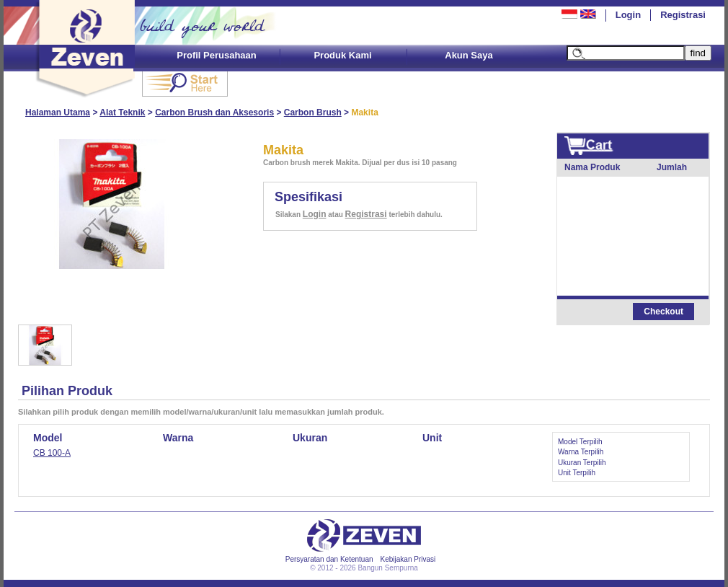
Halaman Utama (58, 112)
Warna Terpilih (581, 452)
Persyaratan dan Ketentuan (329, 559)
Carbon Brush (313, 112)
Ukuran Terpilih (582, 463)
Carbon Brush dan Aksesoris (214, 112)
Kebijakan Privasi (408, 559)
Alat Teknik (122, 112)
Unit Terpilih (577, 473)
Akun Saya (469, 55)
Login (628, 15)
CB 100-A (52, 453)
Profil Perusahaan (217, 55)
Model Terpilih (580, 442)
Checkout (663, 312)
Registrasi (683, 15)
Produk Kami (342, 55)
